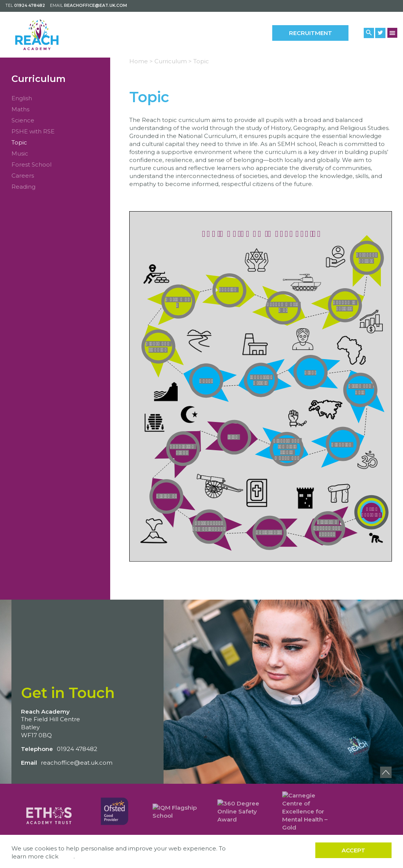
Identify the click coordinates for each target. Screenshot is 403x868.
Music (20, 153)
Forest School (31, 164)
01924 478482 (30, 6)
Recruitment (311, 33)
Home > (141, 61)
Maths (20, 109)
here (67, 856)
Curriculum (39, 79)
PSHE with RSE (33, 131)
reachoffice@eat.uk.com (96, 6)
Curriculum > (173, 61)
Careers (23, 176)
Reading (23, 187)
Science (23, 120)
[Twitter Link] (380, 33)
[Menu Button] (393, 33)
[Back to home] (49, 34)
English (22, 98)
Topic (19, 142)
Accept (353, 850)
